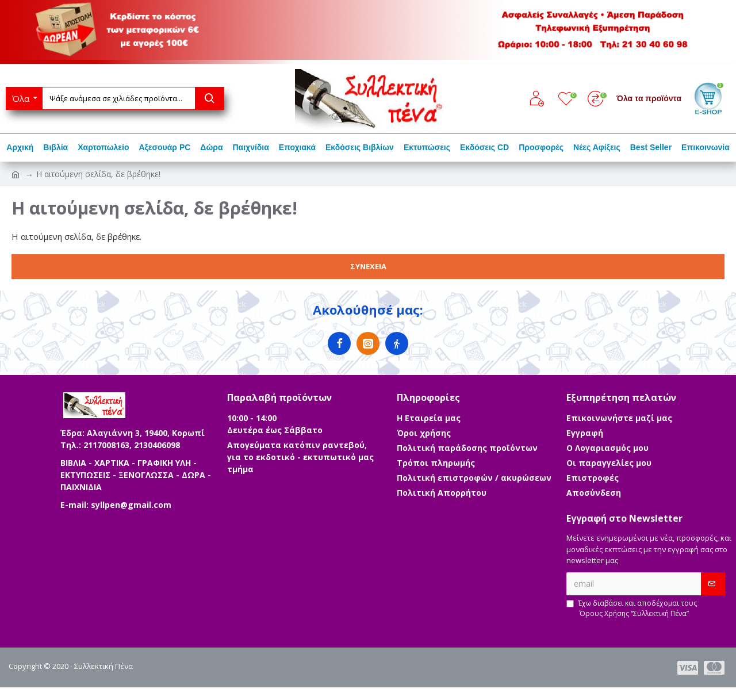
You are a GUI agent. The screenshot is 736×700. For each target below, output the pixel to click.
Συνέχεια (368, 266)
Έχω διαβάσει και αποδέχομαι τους (632, 609)
